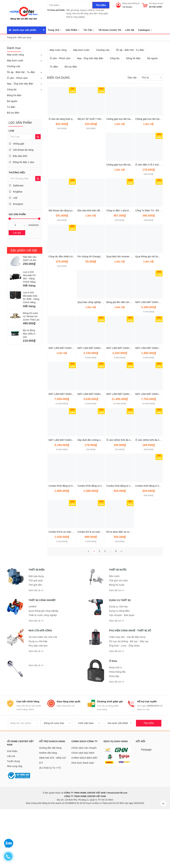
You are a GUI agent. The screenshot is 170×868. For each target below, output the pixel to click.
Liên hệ (11, 811)
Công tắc (12, 89)
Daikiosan (16, 185)
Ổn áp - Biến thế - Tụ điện (21, 72)
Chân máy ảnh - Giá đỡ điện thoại (127, 692)
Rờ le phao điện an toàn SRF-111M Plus (128, 587)
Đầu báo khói (18, 156)
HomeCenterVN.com (117, 848)
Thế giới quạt (36, 635)
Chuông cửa (14, 66)
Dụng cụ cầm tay (118, 661)
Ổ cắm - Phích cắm (17, 78)
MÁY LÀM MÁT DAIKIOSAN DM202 (97, 403)
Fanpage (146, 805)
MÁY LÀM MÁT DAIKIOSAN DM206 (125, 449)
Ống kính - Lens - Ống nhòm (124, 701)
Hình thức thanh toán (83, 818)
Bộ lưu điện (13, 113)
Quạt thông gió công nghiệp (43, 666)
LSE (13, 198)
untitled (32, 661)
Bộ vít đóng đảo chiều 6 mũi (29, 334)
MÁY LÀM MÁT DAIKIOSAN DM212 (68, 495)
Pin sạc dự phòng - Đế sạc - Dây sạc (129, 696)
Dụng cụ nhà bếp (38, 696)
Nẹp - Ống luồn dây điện (20, 84)
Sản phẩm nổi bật (24, 250)
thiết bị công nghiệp (76, 17)
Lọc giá (17, 233)
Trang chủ (55, 30)
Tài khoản (127, 7)
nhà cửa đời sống (80, 13)
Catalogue (145, 30)
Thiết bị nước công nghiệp (43, 670)
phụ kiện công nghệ (99, 13)
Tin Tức (89, 30)
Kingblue (16, 192)
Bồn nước (114, 631)
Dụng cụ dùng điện (119, 666)
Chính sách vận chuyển (84, 803)
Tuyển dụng (13, 816)
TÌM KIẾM (149, 778)
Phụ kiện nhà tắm (38, 701)
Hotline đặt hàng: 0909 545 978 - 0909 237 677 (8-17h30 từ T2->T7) (53, 815)
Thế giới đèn (35, 640)
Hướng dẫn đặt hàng (50, 803)
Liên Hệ (130, 30)
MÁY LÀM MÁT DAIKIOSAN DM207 (68, 449)
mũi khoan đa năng (21, 150)
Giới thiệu (12, 806)
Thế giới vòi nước (119, 635)
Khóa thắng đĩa (117, 727)
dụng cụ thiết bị (87, 10)
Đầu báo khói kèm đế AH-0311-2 (95, 265)
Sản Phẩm (73, 30)
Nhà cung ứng (15, 821)
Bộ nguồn (12, 101)
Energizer (16, 204)
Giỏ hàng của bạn (156, 3)
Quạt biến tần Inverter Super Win (124, 311)
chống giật (17, 144)
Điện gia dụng (36, 631)
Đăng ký (136, 3)
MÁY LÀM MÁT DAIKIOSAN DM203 (68, 403)
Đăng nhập (127, 3)
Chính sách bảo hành (83, 808)
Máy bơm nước (15, 60)
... (110, 606)
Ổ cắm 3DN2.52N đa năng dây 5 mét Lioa (128, 495)
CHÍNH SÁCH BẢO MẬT (85, 813)
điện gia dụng (73, 10)
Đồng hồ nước (117, 640)
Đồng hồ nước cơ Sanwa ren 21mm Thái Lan (31, 316)
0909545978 (153, 761)
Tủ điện (11, 107)
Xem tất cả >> (36, 645)
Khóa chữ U (115, 722)
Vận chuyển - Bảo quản (122, 670)
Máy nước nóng (15, 55)
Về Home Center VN (110, 30)
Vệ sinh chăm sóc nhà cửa (43, 692)
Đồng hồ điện (14, 95)
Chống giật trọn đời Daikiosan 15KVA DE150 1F (132, 174)
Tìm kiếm (101, 5)
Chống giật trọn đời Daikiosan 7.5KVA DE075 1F (132, 220)
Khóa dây (114, 731)
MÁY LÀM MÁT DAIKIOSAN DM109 (125, 403)
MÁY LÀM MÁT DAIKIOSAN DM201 (97, 449)
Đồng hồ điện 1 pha (22, 162)
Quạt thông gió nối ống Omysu (151, 311)
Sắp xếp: (132, 132)
